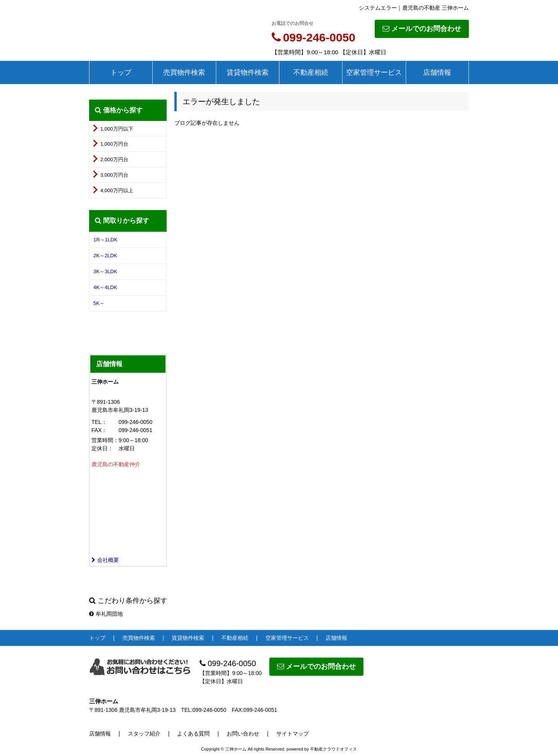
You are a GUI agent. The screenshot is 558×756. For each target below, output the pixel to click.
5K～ (99, 303)
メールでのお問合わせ (422, 29)
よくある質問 (193, 734)
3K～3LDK (105, 271)
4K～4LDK (105, 287)
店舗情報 (437, 72)
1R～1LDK (105, 240)
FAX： (99, 430)
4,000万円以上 (117, 190)
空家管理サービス (374, 72)
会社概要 (105, 560)
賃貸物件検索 (248, 72)
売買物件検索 (184, 72)
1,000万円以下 (117, 129)
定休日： (102, 448)
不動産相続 (311, 72)
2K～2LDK (105, 256)
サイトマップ (293, 734)
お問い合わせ (243, 734)
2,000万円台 (114, 159)
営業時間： (105, 440)
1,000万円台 (114, 144)
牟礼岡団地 (106, 614)
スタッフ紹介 (144, 734)
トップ (121, 72)
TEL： (99, 422)
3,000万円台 (114, 175)
